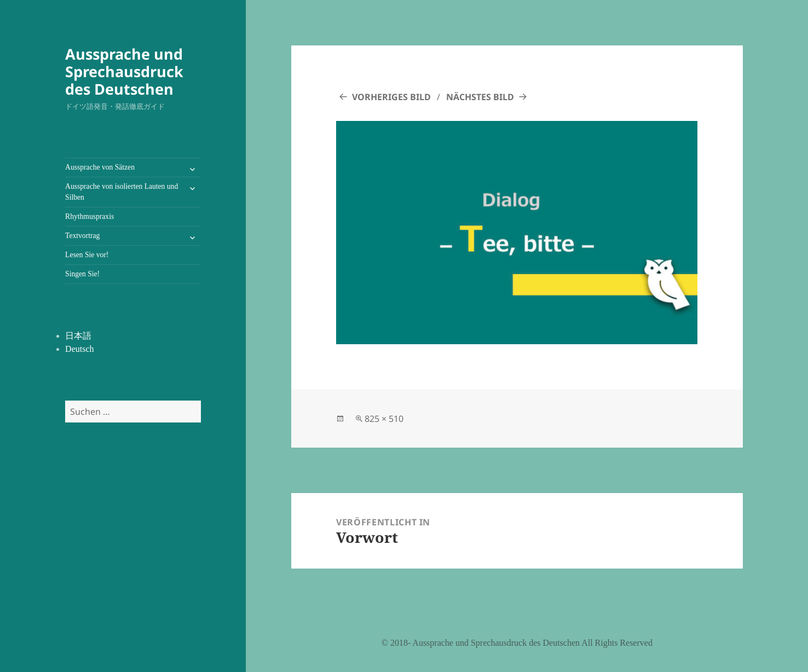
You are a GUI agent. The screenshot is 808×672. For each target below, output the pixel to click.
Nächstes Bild (480, 97)
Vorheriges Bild (391, 97)
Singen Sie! (82, 274)
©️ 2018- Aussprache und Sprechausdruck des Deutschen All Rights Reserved (517, 643)
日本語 (78, 336)
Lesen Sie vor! (87, 255)
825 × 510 (384, 419)
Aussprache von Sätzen (100, 167)
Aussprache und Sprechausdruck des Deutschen (124, 71)
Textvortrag (82, 236)
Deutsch (79, 349)
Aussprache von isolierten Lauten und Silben (122, 192)
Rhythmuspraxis (90, 216)
